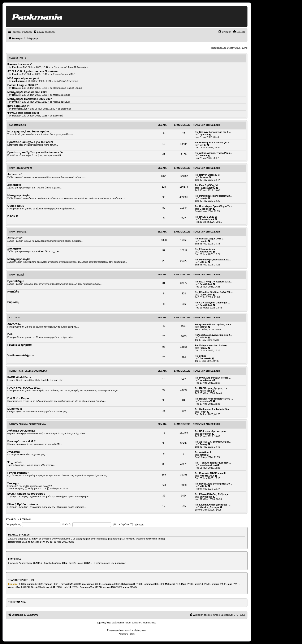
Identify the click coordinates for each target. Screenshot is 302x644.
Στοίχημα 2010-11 (58, 489)
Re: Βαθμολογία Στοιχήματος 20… (213, 484)
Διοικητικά (66, 109)
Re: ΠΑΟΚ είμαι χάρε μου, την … (213, 388)
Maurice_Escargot (210, 507)
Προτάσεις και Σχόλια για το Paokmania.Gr (35, 152)
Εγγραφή (25, 519)
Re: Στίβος (200, 356)
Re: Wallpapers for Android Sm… (213, 409)
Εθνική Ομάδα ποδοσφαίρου (26, 494)
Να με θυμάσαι (124, 524)
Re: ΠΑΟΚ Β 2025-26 (206, 217)
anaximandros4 (208, 465)
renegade (108, 584)
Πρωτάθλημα (16, 281)
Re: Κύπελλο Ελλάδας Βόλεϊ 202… (214, 292)
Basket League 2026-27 (23, 85)
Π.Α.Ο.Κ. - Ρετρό (18, 398)
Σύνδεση (11, 519)
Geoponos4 (206, 209)
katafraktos (206, 252)
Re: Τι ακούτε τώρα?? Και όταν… (213, 463)
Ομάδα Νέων (16, 206)
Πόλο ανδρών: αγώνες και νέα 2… (213, 335)
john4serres (206, 380)
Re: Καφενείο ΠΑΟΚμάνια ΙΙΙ (210, 473)
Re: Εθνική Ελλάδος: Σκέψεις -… (213, 494)
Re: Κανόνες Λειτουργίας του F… (213, 132)
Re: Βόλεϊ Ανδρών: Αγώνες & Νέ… (214, 282)
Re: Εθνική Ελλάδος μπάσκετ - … (213, 505)
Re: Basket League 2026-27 (210, 239)
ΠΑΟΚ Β (13, 216)
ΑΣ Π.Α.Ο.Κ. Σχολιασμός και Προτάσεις (33, 71)
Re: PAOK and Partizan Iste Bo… (213, 378)
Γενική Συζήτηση (18, 473)
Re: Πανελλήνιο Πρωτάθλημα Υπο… (215, 206)
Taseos (204, 155)
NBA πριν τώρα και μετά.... (25, 78)
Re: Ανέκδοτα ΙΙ (203, 452)
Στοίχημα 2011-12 (35, 489)
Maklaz (169, 584)
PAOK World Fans (19, 377)
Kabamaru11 (128, 584)
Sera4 (34, 587)
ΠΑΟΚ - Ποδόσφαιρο (20, 168)
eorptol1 (50, 587)
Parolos (204, 177)
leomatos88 (206, 401)
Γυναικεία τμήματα (20, 345)
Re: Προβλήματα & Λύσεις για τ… (213, 142)
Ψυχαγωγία (15, 462)
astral (203, 455)
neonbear (120, 563)
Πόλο (11, 334)
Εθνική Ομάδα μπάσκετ (23, 504)
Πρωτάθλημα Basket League (68, 88)
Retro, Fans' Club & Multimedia (28, 371)
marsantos (88, 584)
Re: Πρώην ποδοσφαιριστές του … (214, 399)
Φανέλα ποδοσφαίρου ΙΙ (23, 113)
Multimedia (15, 409)
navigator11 (67, 584)
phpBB (120, 623)
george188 (109, 587)
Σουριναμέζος (87, 587)
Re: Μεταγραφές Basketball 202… (213, 260)
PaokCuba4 (206, 284)
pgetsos (204, 135)
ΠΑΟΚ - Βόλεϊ (16, 275)
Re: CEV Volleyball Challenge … (212, 303)
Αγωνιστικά (15, 174)
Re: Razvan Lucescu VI (207, 175)
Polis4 (203, 412)
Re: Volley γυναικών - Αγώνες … (213, 345)
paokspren (206, 434)
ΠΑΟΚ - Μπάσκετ (18, 232)
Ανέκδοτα (14, 452)
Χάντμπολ (14, 324)
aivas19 (199, 584)
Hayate (203, 198)
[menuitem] (44, 32)
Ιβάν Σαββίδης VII (19, 106)
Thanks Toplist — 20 (21, 580)
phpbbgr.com (140, 630)
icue (230, 584)
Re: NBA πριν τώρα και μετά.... (212, 431)
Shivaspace (206, 497)
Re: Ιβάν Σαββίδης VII (207, 185)
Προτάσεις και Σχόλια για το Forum (30, 142)
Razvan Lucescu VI (20, 64)
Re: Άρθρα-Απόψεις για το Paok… (213, 153)
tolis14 (67, 587)
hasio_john (206, 391)
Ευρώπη (13, 302)
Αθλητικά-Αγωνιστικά (68, 81)
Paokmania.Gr (18, 125)
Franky (203, 348)
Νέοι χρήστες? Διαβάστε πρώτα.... (30, 131)
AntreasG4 (206, 358)
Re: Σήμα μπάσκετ (205, 249)
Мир (184, 584)
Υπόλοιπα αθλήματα (21, 355)
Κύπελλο (13, 292)
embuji (215, 584)
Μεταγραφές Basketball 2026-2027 (30, 99)
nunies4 (31, 584)
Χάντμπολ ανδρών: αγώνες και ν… (214, 324)
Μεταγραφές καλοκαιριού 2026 (27, 92)
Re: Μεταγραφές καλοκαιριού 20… (213, 196)
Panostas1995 (207, 188)
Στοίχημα (13, 483)
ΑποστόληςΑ (207, 219)
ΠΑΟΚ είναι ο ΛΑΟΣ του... (24, 388)
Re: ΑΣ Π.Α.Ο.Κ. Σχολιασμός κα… (213, 442)
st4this (203, 262)
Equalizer (13, 584)
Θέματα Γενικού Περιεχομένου (28, 424)
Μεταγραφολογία (62, 95)
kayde (203, 145)
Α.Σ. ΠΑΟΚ (15, 318)
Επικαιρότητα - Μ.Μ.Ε (64, 74)
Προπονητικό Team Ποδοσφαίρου (71, 67)
